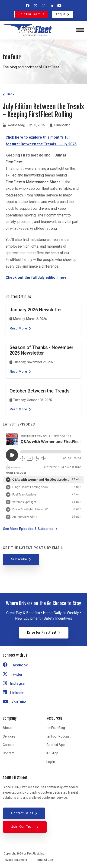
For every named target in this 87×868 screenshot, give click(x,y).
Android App (56, 745)
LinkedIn (14, 693)
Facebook (15, 665)
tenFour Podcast (58, 736)
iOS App (52, 753)
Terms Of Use (44, 860)
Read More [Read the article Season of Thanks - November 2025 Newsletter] (18, 372)
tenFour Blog (56, 728)
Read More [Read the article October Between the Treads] (18, 409)
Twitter (13, 674)
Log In (61, 14)
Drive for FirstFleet (42, 632)
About (7, 728)
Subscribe (19, 559)
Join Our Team (29, 14)
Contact (9, 753)
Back (11, 94)
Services (9, 736)
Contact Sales (22, 813)
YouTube (14, 702)
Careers (9, 745)
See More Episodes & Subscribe (28, 529)
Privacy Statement (15, 860)
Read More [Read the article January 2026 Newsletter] (18, 328)
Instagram (15, 683)
